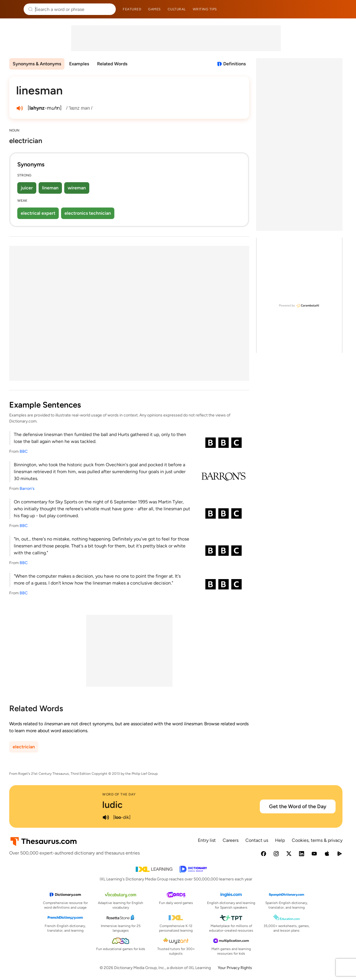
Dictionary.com (343, 9)
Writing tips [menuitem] (205, 9)
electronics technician (88, 213)
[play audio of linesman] (20, 108)
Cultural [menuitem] (177, 9)
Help (280, 840)
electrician (24, 747)
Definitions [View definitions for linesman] (234, 64)
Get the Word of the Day (298, 806)
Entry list (207, 840)
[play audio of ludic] (106, 817)
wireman (77, 188)
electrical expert (38, 213)
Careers (231, 840)
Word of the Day (119, 794)
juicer (27, 188)
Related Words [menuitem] (112, 64)
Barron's (27, 489)
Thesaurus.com (13, 9)
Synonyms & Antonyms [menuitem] (37, 64)
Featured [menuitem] (132, 9)
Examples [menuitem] (79, 64)
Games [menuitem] (154, 9)
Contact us (257, 840)
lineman (50, 188)
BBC (24, 451)
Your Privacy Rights (235, 968)
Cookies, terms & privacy (317, 840)
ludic (112, 805)
